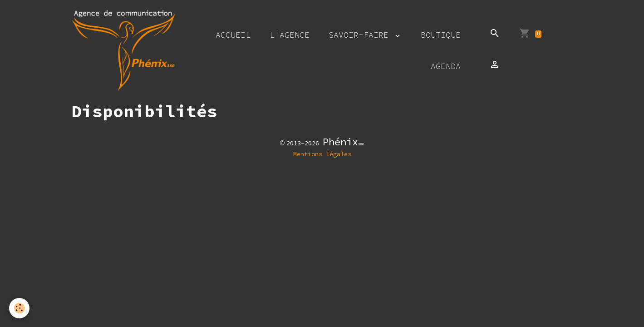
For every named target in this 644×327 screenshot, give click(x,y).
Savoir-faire (361, 35)
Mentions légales (322, 154)
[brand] (124, 50)
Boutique (441, 35)
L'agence (290, 35)
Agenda (446, 66)
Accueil (233, 35)
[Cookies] (19, 308)
